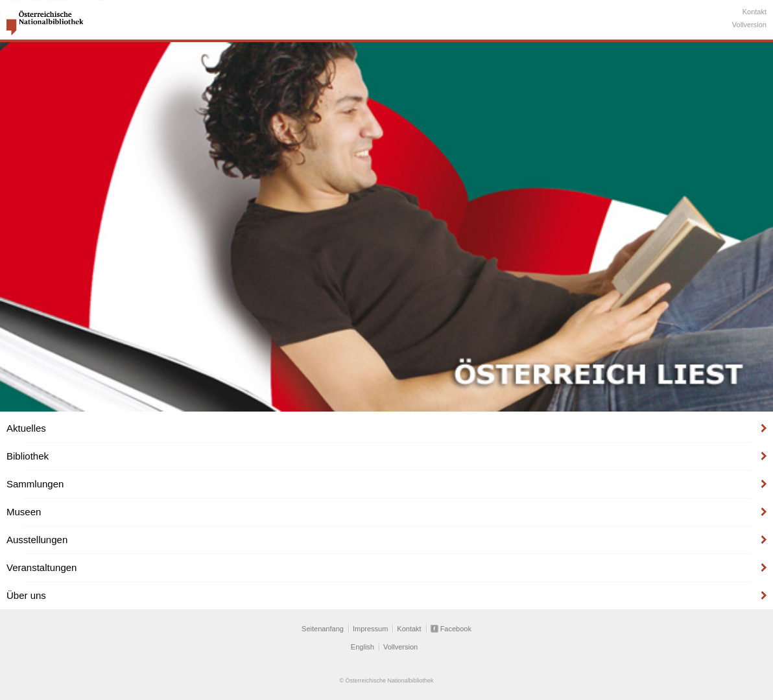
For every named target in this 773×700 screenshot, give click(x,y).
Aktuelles (26, 428)
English (363, 647)
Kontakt (755, 12)
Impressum (370, 629)
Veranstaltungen (42, 567)
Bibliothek (28, 456)
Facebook (456, 629)
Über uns (26, 595)
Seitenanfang (323, 629)
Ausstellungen (37, 540)
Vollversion (749, 25)
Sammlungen (35, 484)
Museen (24, 512)
